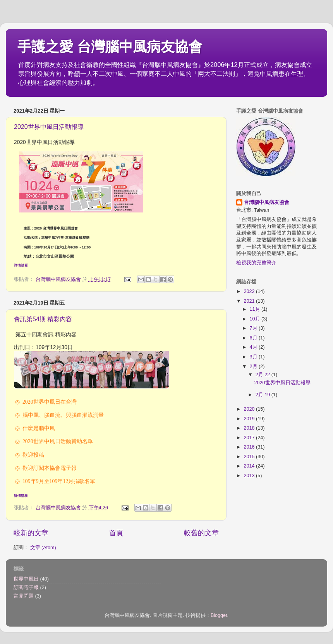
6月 (254, 338)
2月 (254, 367)
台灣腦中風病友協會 (267, 202)
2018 (250, 428)
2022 (250, 291)
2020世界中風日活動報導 (49, 127)
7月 (254, 328)
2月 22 (263, 375)
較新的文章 (31, 533)
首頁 (116, 533)
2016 (250, 447)
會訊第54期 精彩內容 (43, 319)
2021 (250, 301)
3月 (254, 357)
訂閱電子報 (26, 587)
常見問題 (24, 596)
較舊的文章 (201, 533)
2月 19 (263, 395)
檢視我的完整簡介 (256, 263)
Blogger (219, 615)
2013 (250, 476)
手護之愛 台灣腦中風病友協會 (110, 47)
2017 (250, 438)
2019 (250, 419)
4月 (254, 347)
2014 (250, 466)
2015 (250, 457)
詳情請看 (21, 265)
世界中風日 (26, 579)
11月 (256, 309)
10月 (256, 319)
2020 (250, 409)
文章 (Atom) (43, 548)
